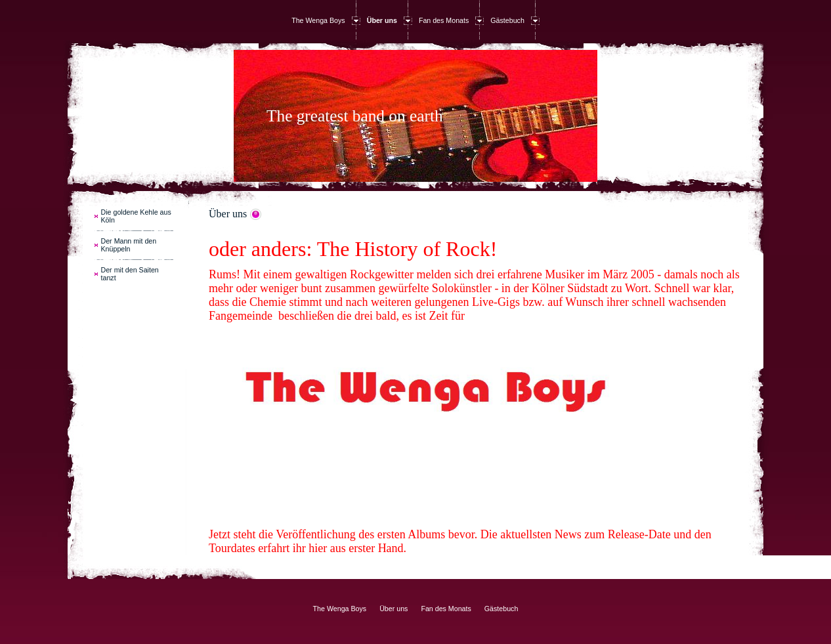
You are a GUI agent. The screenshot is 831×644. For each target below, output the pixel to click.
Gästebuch (507, 20)
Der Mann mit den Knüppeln (129, 245)
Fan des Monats (444, 20)
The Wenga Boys (318, 20)
